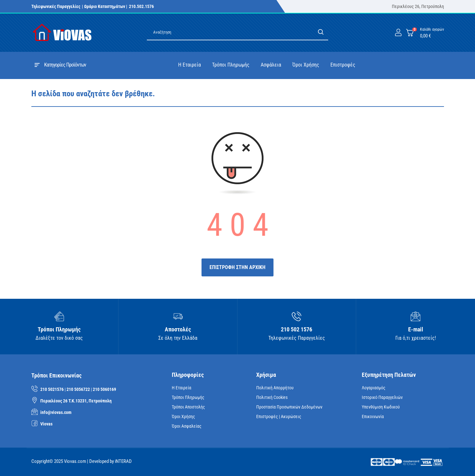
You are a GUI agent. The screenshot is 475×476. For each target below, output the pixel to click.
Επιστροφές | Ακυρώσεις (279, 416)
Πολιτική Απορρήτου (275, 388)
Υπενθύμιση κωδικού (381, 407)
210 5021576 (52, 389)
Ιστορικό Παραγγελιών (382, 397)
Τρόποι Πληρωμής (188, 397)
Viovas (46, 424)
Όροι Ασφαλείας (187, 426)
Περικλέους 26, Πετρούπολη (418, 6)
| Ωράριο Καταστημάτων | (105, 6)
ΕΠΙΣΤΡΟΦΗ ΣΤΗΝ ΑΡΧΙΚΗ (237, 267)
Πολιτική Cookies (272, 397)
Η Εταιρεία (182, 388)
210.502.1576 (141, 6)
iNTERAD (123, 461)
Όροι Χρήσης (183, 416)
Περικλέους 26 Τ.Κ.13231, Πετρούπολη (76, 401)
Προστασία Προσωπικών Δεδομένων (289, 407)
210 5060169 (104, 389)
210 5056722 (78, 389)
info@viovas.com (56, 412)
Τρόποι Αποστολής (188, 407)
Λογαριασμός (374, 388)
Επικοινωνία (373, 416)
